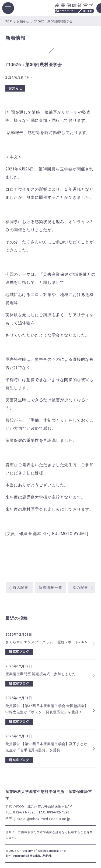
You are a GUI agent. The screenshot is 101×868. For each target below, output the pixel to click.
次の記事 (81, 588)
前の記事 (20, 588)
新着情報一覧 (50, 588)
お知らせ (15, 88)
